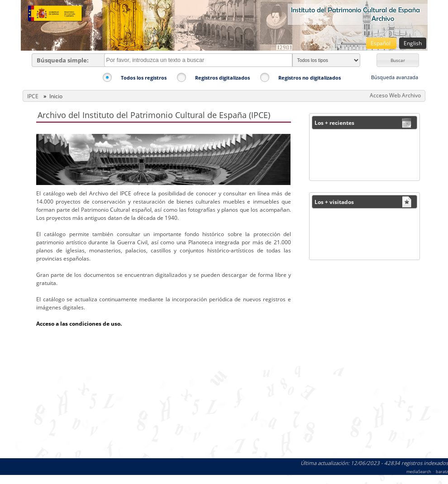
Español (381, 43)
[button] (398, 60)
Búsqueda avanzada (395, 77)
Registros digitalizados (222, 78)
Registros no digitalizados (310, 78)
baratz (442, 472)
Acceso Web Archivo (395, 95)
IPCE (33, 96)
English (413, 43)
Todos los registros (144, 78)
